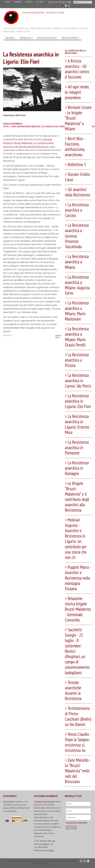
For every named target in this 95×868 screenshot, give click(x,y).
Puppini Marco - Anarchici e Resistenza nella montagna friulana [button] (78, 578)
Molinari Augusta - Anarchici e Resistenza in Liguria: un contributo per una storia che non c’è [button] (76, 539)
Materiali (58, 335)
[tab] (78, 69)
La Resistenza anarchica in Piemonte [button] (77, 447)
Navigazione (26, 38)
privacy (45, 865)
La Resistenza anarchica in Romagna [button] (77, 468)
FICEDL (51, 850)
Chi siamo (11, 38)
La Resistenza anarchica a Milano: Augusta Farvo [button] (77, 285)
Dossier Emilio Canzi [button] (77, 177)
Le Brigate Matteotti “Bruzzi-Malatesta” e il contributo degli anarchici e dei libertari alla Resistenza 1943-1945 (29, 143)
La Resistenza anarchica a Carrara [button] (77, 210)
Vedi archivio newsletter (76, 823)
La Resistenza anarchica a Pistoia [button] (77, 360)
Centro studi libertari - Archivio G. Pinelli (43, 13)
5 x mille (40, 2)
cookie (51, 865)
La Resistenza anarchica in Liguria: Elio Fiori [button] (78, 401)
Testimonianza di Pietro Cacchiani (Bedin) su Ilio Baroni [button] (78, 716)
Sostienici (29, 2)
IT (49, 2)
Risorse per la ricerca (47, 38)
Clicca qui (7, 802)
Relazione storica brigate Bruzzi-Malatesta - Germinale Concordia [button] (78, 609)
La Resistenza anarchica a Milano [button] (77, 262)
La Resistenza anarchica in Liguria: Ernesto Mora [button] (77, 424)
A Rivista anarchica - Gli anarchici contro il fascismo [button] (77, 69)
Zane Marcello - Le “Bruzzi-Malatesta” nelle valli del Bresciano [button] (78, 771)
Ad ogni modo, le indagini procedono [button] (77, 92)
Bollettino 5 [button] (76, 164)
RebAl (46, 844)
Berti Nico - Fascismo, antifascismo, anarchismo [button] (75, 147)
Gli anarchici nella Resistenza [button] (77, 192)
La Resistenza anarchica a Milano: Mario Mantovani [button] (77, 311)
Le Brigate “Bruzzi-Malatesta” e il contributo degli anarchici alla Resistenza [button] (77, 497)
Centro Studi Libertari (45, 802)
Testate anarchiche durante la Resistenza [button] (73, 690)
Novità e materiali (71, 38)
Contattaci (18, 2)
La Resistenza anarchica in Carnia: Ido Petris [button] (78, 381)
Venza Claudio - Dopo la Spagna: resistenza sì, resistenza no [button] (78, 742)
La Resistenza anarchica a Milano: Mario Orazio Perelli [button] (77, 337)
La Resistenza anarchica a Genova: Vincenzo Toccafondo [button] (77, 236)
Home (7, 2)
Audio (57, 337)
